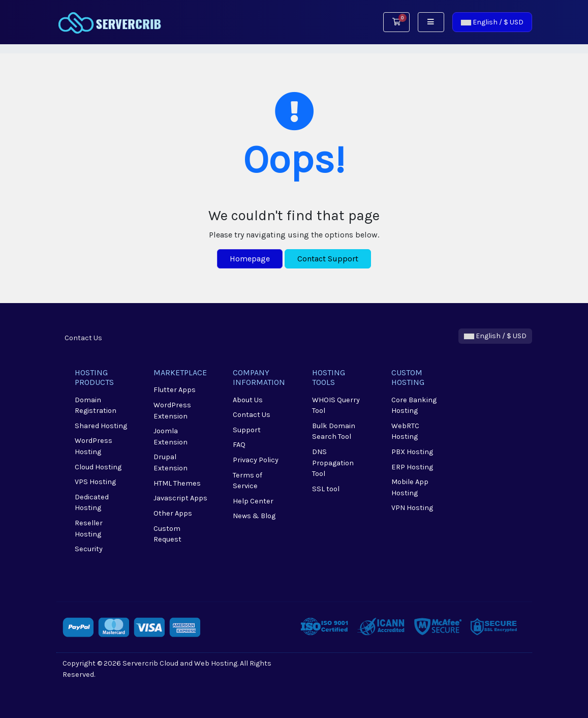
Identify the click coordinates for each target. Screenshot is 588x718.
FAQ (239, 445)
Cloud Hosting (98, 467)
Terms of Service (247, 481)
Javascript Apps (180, 498)
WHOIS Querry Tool (336, 406)
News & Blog (254, 516)
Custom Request (167, 534)
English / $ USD (492, 22)
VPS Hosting (95, 482)
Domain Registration (96, 406)
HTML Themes (177, 483)
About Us (248, 400)
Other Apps (173, 513)
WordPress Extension (172, 411)
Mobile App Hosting (410, 487)
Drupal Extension (171, 462)
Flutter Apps (175, 390)
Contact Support (328, 259)
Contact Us (83, 338)
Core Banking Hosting (414, 406)
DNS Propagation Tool (333, 463)
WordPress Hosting (94, 446)
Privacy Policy (256, 460)
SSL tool (326, 489)
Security (89, 549)
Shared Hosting (101, 426)
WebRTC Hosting (405, 431)
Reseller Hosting (89, 529)
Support (247, 430)
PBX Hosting (412, 452)
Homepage (250, 259)
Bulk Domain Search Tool (334, 431)
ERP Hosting (412, 467)
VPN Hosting (412, 508)
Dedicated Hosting (92, 503)
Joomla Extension (171, 437)
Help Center (253, 501)
